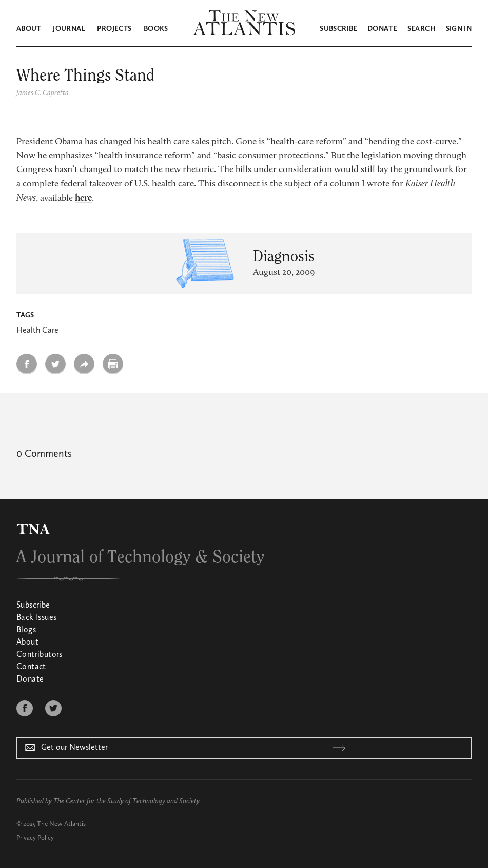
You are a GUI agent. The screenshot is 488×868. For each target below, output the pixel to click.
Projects (114, 29)
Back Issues (36, 618)
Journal (69, 29)
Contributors (40, 655)
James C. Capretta (43, 93)
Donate (382, 29)
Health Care (37, 331)
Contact (31, 667)
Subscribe (338, 29)
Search (422, 29)
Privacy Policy (35, 838)
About (29, 29)
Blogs (26, 630)
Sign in (459, 29)
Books (156, 29)
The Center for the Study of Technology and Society (126, 801)
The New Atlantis (61, 824)
